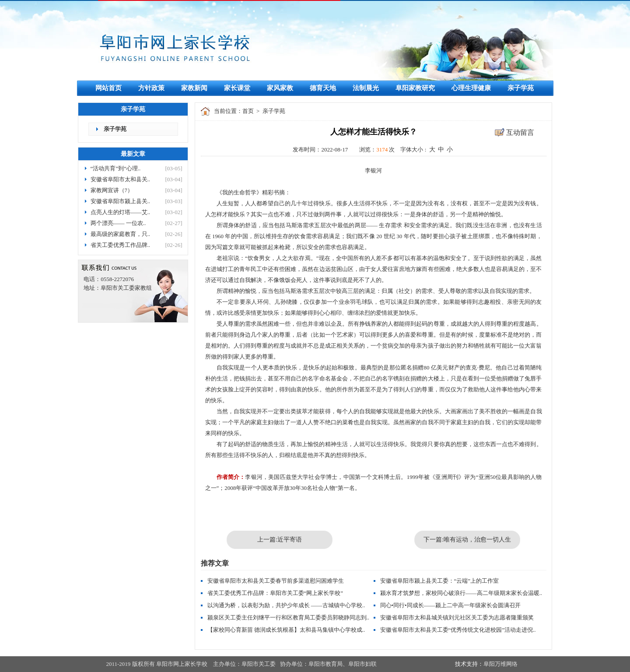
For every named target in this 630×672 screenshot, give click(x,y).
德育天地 (323, 88)
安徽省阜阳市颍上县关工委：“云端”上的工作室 (440, 581)
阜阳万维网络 (500, 664)
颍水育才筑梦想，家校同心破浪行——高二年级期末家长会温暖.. (461, 593)
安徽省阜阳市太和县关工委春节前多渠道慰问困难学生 (276, 581)
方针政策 (151, 88)
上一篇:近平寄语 (280, 540)
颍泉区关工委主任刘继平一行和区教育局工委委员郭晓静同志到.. (289, 617)
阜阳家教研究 (415, 88)
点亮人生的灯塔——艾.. (121, 212)
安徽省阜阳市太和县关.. (121, 179)
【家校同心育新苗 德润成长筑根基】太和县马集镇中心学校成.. (286, 630)
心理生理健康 (471, 88)
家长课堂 (237, 88)
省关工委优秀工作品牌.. (121, 245)
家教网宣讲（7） (112, 190)
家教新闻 (194, 88)
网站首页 (108, 88)
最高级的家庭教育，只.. (121, 234)
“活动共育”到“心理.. (116, 168)
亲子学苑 (521, 88)
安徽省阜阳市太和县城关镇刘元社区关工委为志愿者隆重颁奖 (457, 617)
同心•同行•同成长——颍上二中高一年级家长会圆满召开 (450, 605)
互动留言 (520, 132)
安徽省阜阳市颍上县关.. (121, 201)
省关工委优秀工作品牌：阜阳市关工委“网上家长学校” (275, 593)
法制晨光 (366, 88)
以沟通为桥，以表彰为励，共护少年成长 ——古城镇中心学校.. (286, 605)
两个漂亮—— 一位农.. (118, 223)
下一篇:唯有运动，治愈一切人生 (467, 540)
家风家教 (280, 88)
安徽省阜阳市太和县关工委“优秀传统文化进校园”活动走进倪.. (458, 630)
